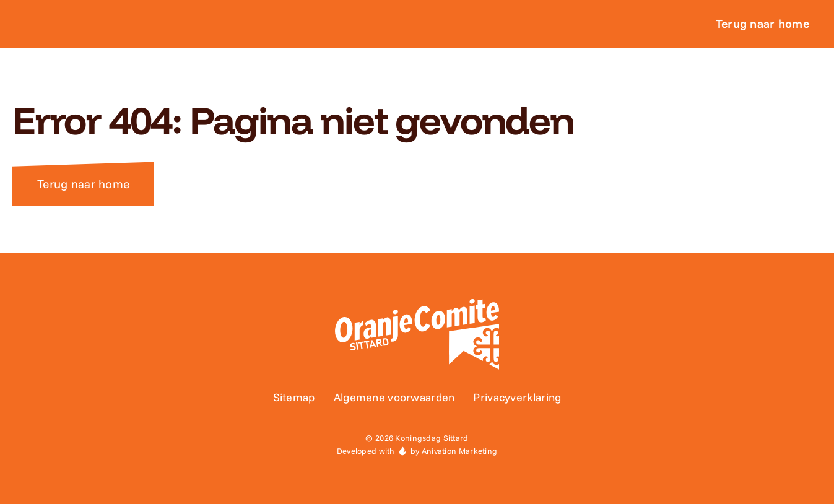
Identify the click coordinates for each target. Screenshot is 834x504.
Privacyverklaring (517, 397)
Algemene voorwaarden (394, 397)
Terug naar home (83, 184)
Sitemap (294, 397)
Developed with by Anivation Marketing (417, 451)
